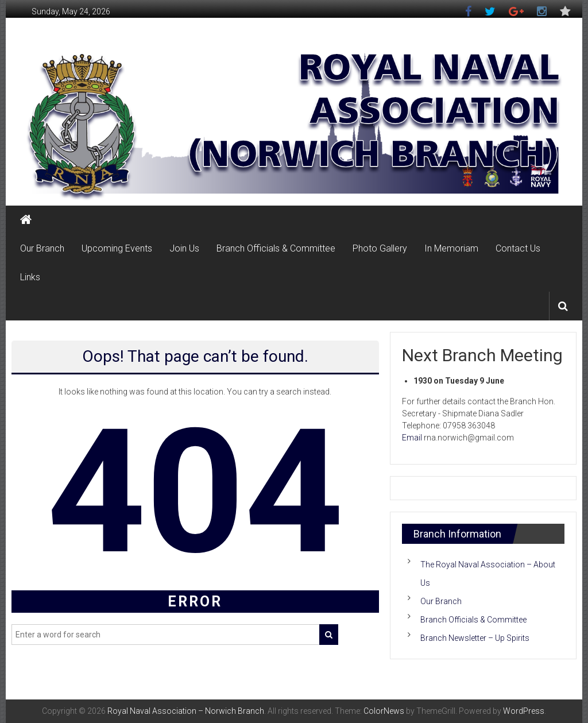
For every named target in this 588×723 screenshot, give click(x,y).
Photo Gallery (380, 248)
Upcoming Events (117, 248)
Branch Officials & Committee (276, 248)
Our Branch (42, 248)
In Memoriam (451, 248)
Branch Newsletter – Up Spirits (475, 638)
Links (30, 277)
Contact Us (518, 248)
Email (412, 438)
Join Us (184, 248)
